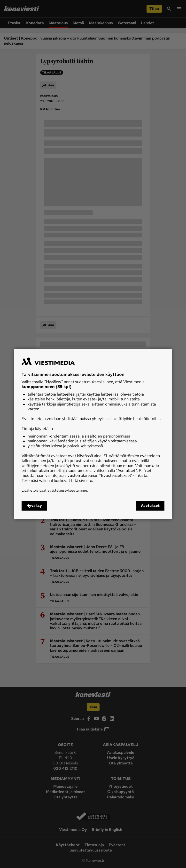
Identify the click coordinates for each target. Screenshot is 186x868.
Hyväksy (34, 506)
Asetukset (150, 506)
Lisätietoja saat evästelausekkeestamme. (55, 491)
